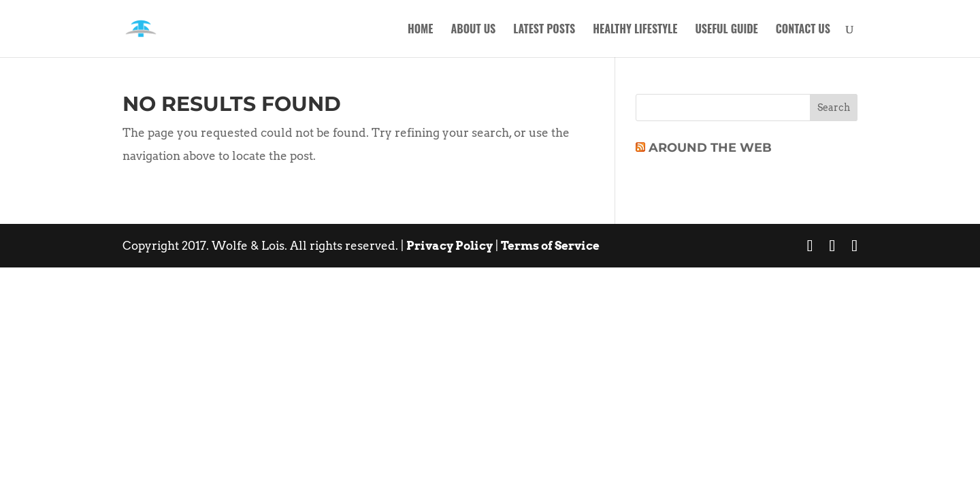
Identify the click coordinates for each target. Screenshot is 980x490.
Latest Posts (544, 30)
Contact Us (803, 30)
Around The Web (710, 148)
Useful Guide (726, 30)
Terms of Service (550, 246)
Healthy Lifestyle (635, 30)
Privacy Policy (450, 246)
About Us (473, 30)
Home (421, 30)
